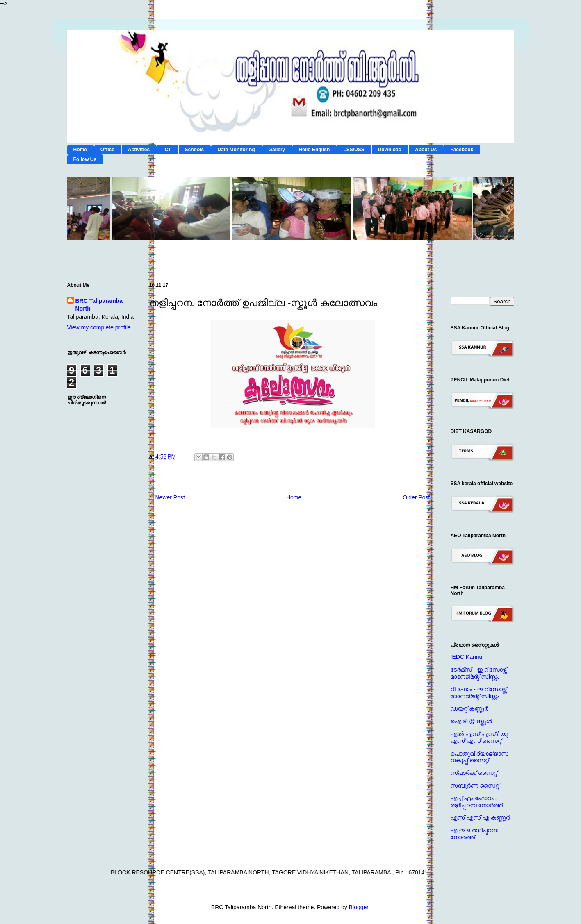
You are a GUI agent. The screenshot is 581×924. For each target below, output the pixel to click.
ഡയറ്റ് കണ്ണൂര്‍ (469, 708)
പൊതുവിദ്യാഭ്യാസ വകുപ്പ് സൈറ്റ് (480, 757)
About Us (426, 150)
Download (390, 150)
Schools (195, 150)
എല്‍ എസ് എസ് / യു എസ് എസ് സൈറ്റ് (480, 737)
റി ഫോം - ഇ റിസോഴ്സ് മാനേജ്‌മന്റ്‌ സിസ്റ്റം (479, 693)
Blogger (359, 907)
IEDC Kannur (467, 657)
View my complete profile (99, 327)
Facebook (462, 150)
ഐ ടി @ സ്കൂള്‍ (471, 721)
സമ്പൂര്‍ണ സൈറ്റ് (475, 786)
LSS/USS (354, 150)
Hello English (314, 150)
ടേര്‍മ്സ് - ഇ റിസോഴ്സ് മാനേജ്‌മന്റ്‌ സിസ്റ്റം (479, 673)
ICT (167, 150)
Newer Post (170, 497)
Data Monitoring (236, 150)
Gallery (277, 150)
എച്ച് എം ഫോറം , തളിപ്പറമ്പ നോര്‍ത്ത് (477, 802)
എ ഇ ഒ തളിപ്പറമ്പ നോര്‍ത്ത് (474, 834)
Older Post (416, 497)
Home (80, 150)
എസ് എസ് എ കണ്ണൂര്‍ (480, 817)
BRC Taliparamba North (99, 305)
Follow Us (85, 159)
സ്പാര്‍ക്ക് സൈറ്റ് (474, 773)
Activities (139, 150)
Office (107, 150)
